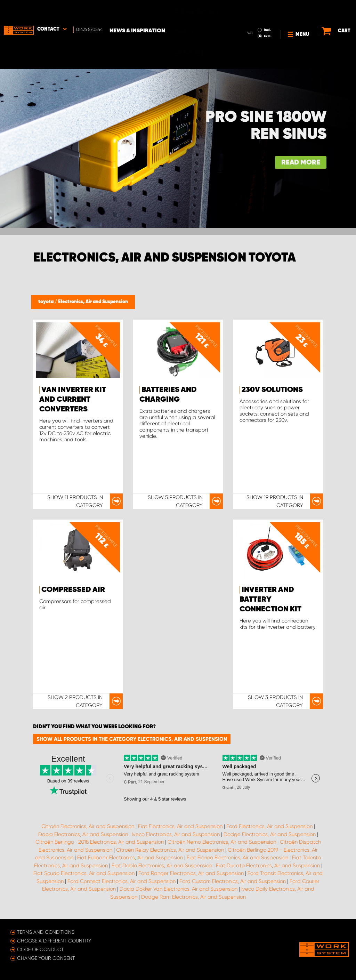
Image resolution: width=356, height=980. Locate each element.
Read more (301, 163)
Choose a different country (54, 941)
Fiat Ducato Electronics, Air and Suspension (268, 866)
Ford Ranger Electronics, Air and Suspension (191, 873)
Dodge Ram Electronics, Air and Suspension (193, 897)
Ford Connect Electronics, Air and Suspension (122, 881)
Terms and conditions (46, 932)
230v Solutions (272, 390)
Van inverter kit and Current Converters (73, 400)
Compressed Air (73, 590)
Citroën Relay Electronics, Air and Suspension (170, 850)
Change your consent (46, 958)
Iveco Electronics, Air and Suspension (176, 834)
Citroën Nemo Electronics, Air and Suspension (222, 842)
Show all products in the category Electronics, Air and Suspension (132, 739)
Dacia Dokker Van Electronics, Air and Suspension (179, 889)
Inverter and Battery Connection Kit (270, 600)
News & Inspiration (137, 11)
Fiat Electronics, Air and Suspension (180, 826)
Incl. (255, 10)
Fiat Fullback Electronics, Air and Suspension (130, 858)
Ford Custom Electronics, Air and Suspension (233, 881)
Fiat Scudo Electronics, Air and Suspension (84, 873)
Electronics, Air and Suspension (93, 302)
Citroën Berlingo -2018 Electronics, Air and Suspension (100, 842)
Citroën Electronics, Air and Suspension (88, 826)
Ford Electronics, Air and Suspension (269, 826)
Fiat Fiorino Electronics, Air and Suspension (237, 858)
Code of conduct (41, 949)
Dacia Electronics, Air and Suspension (83, 834)
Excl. (255, 16)
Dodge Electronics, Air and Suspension (270, 834)
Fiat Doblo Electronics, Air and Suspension (162, 866)
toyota (46, 302)
